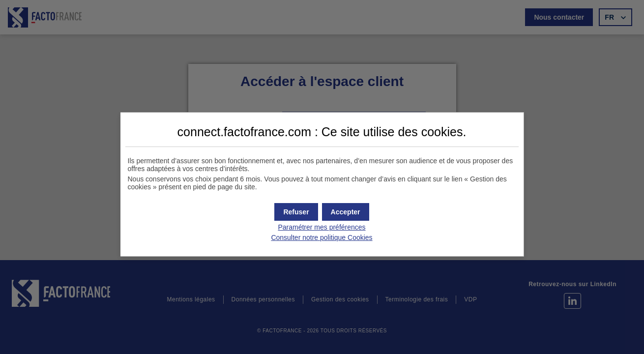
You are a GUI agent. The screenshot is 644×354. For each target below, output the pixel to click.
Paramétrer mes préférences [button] (322, 227)
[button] (346, 212)
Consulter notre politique (322, 237)
